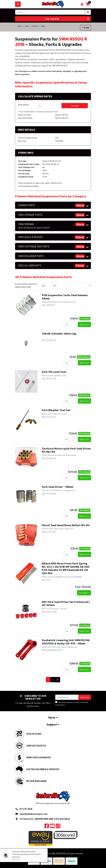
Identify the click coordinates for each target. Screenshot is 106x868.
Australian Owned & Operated (43, 769)
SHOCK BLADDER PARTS (31, 256)
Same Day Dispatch (36, 746)
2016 (43, 26)
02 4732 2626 (26, 809)
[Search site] (88, 12)
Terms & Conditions (80, 702)
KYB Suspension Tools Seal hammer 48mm (65, 297)
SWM (27, 26)
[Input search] (50, 12)
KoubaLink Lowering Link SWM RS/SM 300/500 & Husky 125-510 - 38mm (66, 642)
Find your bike (67, 19)
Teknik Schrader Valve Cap (59, 334)
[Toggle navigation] (18, 4)
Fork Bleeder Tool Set (56, 410)
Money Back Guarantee (39, 757)
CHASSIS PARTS (26, 205)
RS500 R (35, 26)
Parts (53, 718)
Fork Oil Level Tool (54, 372)
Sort (44, 286)
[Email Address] (67, 697)
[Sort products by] (71, 286)
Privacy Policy (60, 705)
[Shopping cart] (82, 4)
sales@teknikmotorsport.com (33, 814)
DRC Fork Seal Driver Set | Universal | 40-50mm (66, 604)
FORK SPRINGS (34, 226)
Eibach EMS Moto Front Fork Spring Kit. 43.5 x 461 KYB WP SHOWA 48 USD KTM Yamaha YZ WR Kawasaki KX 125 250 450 (66, 568)
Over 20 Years (34, 734)
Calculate (75, 106)
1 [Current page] (48, 680)
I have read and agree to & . (72, 703)
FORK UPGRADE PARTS (30, 215)
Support (53, 724)
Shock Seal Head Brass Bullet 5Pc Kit (66, 525)
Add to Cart (84, 324)
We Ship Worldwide (37, 781)
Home (20, 26)
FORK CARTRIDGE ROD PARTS (34, 246)
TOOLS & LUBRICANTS (30, 265)
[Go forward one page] (58, 680)
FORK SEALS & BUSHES (30, 237)
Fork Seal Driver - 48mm (58, 487)
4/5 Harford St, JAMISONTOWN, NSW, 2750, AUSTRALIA (45, 819)
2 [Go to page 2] (53, 680)
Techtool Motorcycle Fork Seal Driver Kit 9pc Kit (66, 450)
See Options (84, 593)
